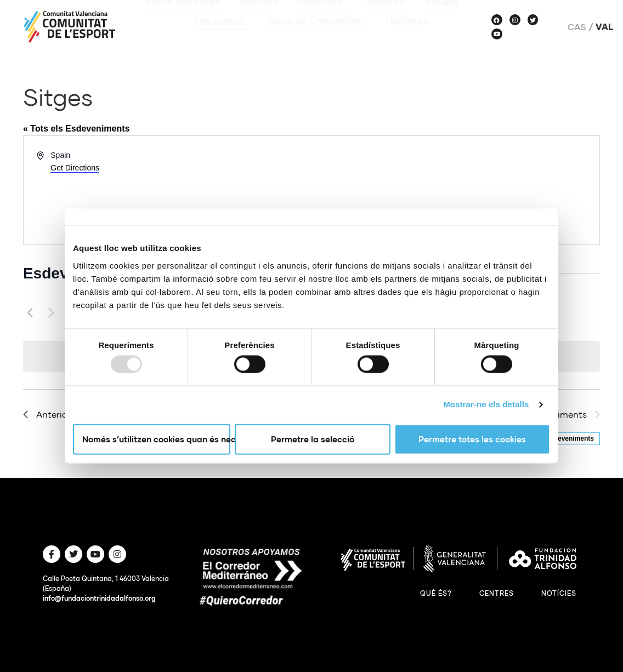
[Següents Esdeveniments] (51, 312)
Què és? (436, 593)
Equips (441, 17)
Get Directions (75, 168)
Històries (407, 36)
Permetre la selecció (313, 439)
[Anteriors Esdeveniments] (30, 312)
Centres (497, 593)
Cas (577, 27)
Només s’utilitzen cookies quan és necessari (156, 439)
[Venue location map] (455, 190)
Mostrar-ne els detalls (486, 405)
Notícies (259, 17)
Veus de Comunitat (318, 36)
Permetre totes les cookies (472, 439)
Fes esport (222, 36)
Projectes (322, 17)
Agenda (386, 17)
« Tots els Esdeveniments (76, 129)
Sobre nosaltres (182, 17)
